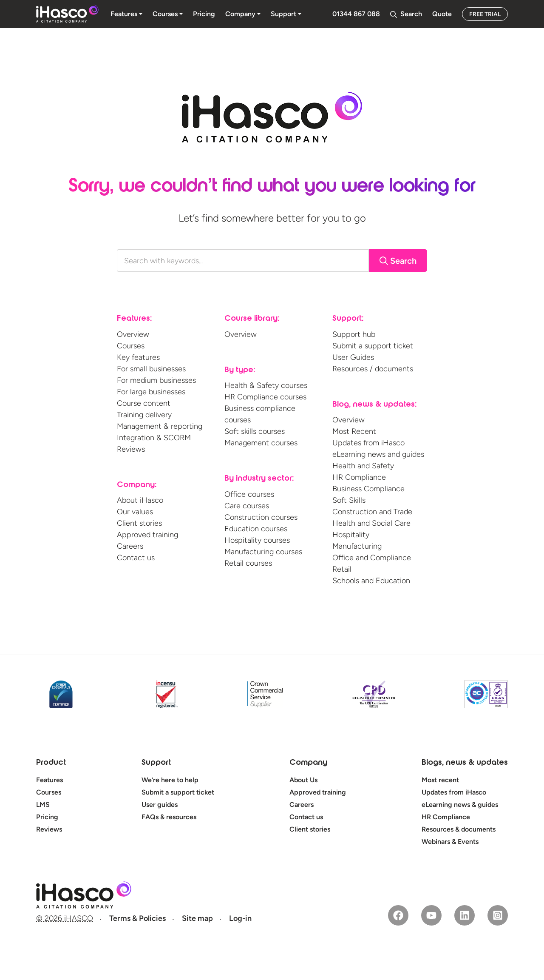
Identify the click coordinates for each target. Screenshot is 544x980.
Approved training (147, 535)
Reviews (131, 449)
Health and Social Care (371, 523)
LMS (43, 805)
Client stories (139, 523)
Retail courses (248, 563)
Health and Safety (363, 466)
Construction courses (261, 517)
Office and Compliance (372, 558)
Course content (144, 403)
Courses (131, 346)
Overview (133, 334)
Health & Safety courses (266, 385)
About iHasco (140, 500)
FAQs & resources (169, 817)
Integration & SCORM (154, 438)
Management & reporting (160, 426)
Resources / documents (373, 369)
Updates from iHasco (368, 443)
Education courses (256, 529)
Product (51, 763)
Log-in (240, 918)
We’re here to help (170, 780)
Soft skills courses (255, 431)
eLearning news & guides (460, 805)
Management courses (261, 443)
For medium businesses (156, 380)
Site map (197, 918)
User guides (160, 805)
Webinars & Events (450, 842)
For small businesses (151, 369)
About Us (303, 780)
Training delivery (144, 415)
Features (50, 780)
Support (156, 763)
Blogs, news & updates (465, 763)
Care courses (247, 506)
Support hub (354, 334)
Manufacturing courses (263, 552)
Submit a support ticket (373, 346)
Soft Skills (349, 500)
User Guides (353, 357)
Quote (442, 14)
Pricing (47, 817)
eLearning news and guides (378, 454)
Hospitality (351, 535)
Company (308, 763)
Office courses (249, 494)
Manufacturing (357, 546)
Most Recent (354, 431)
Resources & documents (459, 829)
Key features (138, 357)
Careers (130, 546)
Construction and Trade (372, 512)
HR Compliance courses (265, 397)
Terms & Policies (137, 918)
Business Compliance (368, 489)
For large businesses (151, 392)
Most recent (440, 780)
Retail (342, 569)
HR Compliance (359, 477)
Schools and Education (371, 581)
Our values (135, 512)
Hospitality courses (257, 540)
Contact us (136, 558)
